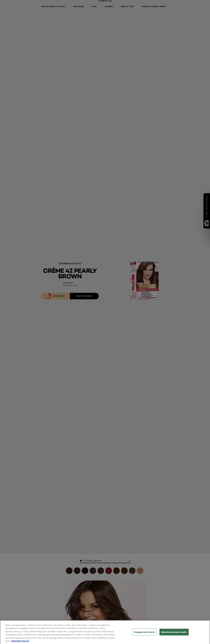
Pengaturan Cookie (145, 635)
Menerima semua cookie (174, 635)
